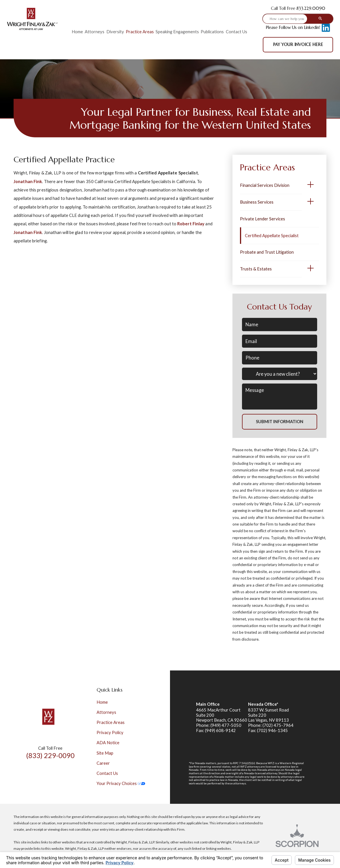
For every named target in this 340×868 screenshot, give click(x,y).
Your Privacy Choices (121, 783)
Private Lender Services (263, 219)
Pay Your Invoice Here (298, 45)
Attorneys (106, 712)
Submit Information (280, 422)
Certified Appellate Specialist (272, 236)
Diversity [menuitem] (115, 32)
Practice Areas (111, 722)
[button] (310, 186)
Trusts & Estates (256, 269)
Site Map (105, 753)
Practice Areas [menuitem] (140, 32)
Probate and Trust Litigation (267, 252)
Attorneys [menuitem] (95, 32)
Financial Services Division (265, 185)
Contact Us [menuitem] (236, 32)
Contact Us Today (279, 307)
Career (103, 763)
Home (102, 702)
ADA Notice (108, 743)
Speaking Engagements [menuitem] (177, 32)
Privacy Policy (110, 732)
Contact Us (107, 773)
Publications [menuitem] (212, 32)
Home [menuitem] (77, 32)
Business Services (257, 202)
